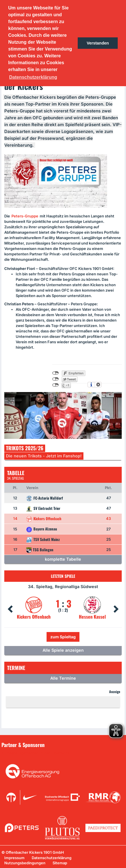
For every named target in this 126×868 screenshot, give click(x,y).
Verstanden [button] (98, 43)
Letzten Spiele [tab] (63, 576)
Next (116, 609)
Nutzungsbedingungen (25, 863)
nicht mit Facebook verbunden (56, 373)
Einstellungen (98, 385)
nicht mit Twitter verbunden (56, 379)
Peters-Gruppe (25, 216)
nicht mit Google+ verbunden (56, 385)
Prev (10, 609)
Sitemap (60, 863)
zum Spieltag (63, 637)
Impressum (14, 858)
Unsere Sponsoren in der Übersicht (37, 753)
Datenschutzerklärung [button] (33, 77)
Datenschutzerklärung (52, 858)
